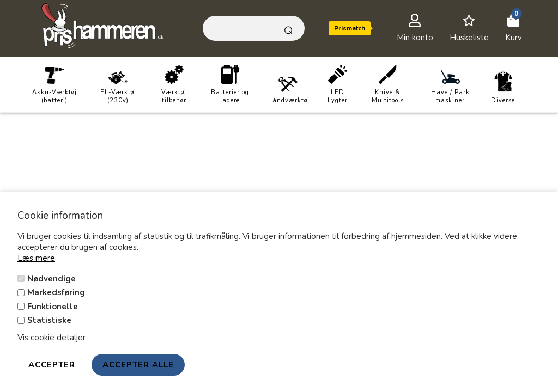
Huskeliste (469, 38)
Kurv (514, 38)
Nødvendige (51, 279)
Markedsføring (56, 292)
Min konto (415, 38)
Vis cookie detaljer (51, 338)
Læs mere (36, 258)
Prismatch (350, 28)
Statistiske (49, 320)
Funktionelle (53, 307)
